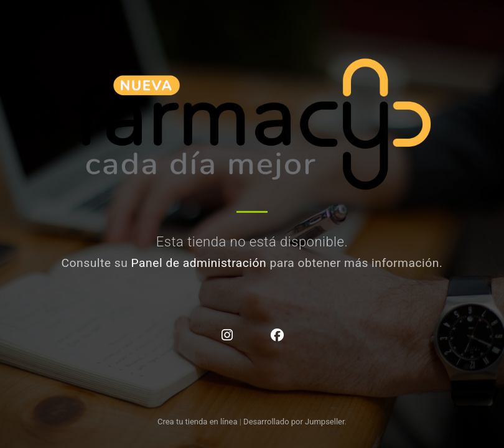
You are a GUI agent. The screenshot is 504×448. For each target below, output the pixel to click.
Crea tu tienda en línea (198, 422)
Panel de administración (199, 263)
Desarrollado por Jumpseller (294, 422)
